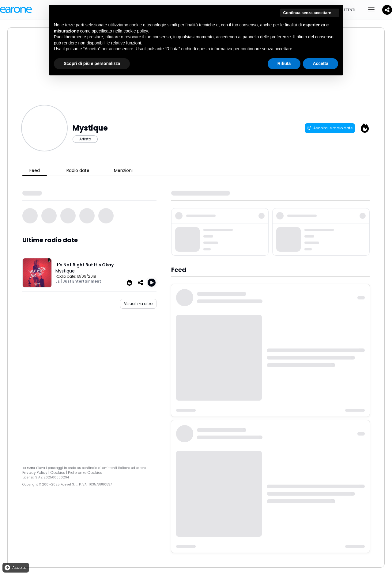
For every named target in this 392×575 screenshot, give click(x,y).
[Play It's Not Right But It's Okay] (152, 283)
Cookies (58, 472)
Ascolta (15, 568)
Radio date (78, 170)
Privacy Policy (35, 472)
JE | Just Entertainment (78, 281)
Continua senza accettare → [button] (310, 13)
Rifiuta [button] (284, 63)
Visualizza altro (138, 304)
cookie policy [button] (136, 31)
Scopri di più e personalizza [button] (92, 63)
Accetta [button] (320, 63)
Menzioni (123, 170)
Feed (35, 170)
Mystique (65, 271)
